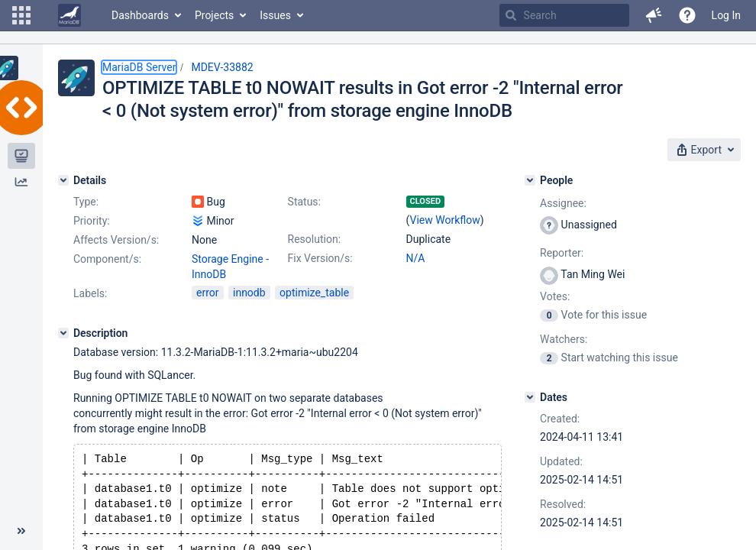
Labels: (90, 293)
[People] (530, 180)
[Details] (63, 180)
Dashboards (140, 15)
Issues (275, 15)
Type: (86, 202)
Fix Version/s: (320, 258)
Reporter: (562, 253)
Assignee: (563, 203)
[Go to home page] (69, 15)
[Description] (63, 333)
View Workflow (445, 220)
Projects (214, 15)
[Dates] (530, 397)
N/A (416, 258)
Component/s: (107, 259)
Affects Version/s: (116, 240)
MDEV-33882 (222, 67)
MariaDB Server (139, 67)
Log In (726, 15)
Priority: (92, 221)
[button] (21, 15)
